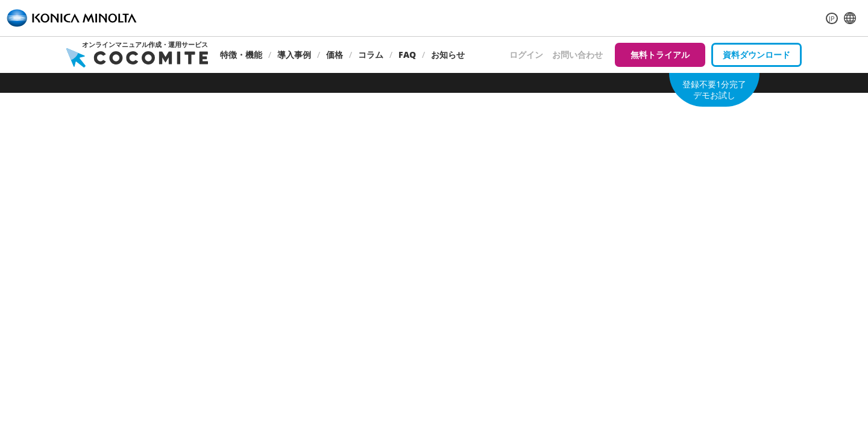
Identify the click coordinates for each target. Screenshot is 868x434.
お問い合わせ (577, 55)
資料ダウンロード (756, 55)
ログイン (526, 55)
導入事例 (294, 55)
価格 (335, 55)
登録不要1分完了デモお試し (714, 90)
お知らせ (448, 55)
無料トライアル (660, 55)
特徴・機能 (241, 55)
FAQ (407, 55)
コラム (371, 55)
